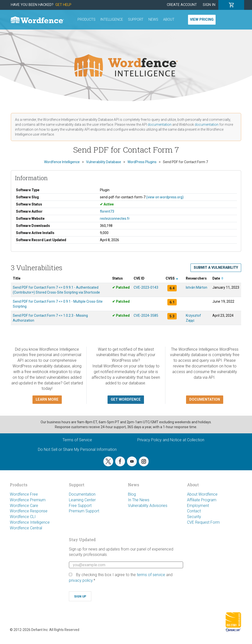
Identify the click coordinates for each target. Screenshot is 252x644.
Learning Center (82, 500)
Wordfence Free (24, 494)
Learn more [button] (47, 400)
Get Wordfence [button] (126, 400)
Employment (198, 506)
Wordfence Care (24, 506)
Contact (194, 511)
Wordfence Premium (28, 500)
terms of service (151, 575)
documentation (160, 125)
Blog (132, 494)
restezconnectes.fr (115, 219)
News (153, 20)
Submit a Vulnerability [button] (216, 268)
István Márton (197, 287)
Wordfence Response (29, 511)
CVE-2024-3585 (146, 315)
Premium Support (84, 511)
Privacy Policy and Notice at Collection (171, 440)
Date (218, 278)
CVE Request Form (203, 522)
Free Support (80, 506)
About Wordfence (202, 494)
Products (87, 20)
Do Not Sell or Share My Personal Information (77, 449)
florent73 (107, 211)
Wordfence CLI (23, 517)
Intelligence (112, 20)
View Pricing (202, 20)
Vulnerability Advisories (148, 506)
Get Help (63, 5)
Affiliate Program (202, 500)
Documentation (82, 494)
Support (136, 20)
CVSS (172, 278)
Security (194, 517)
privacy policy (81, 580)
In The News (139, 500)
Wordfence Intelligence (30, 522)
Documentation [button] (205, 400)
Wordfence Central (26, 528)
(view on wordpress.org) (165, 197)
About (169, 20)
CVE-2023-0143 (146, 287)
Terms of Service (77, 440)
